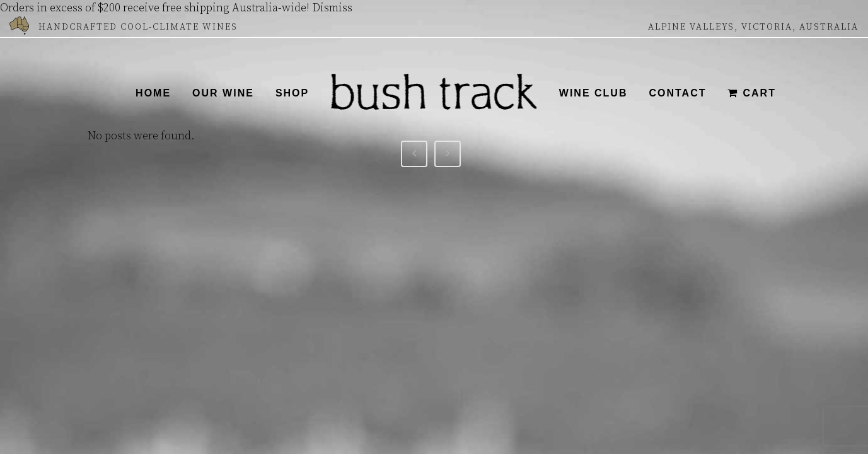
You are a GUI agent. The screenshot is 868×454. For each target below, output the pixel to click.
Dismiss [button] (332, 8)
